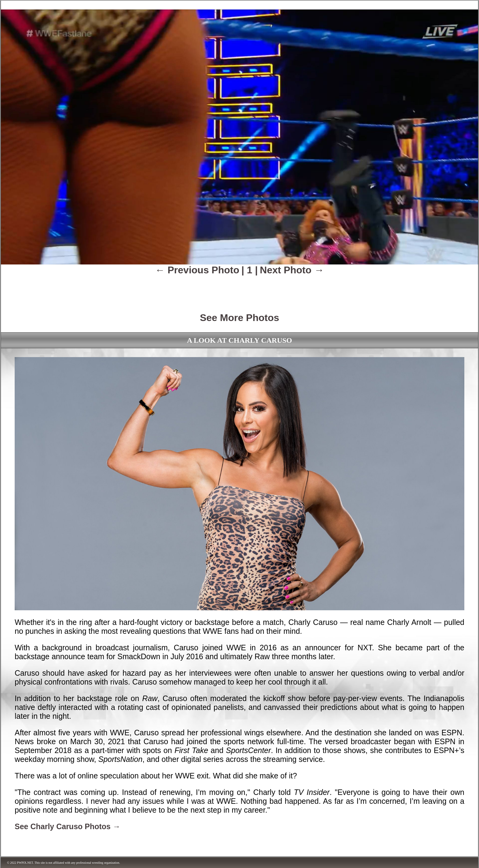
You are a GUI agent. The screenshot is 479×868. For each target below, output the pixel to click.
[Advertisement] (239, 290)
